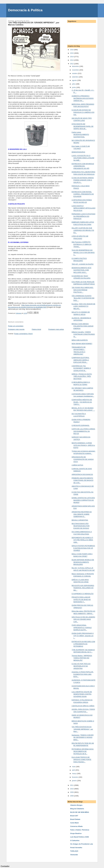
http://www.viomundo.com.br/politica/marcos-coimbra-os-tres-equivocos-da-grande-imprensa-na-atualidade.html (35, 306)
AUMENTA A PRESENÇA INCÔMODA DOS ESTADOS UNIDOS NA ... (83, 98)
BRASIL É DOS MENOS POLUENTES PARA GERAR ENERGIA (82, 326)
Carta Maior (75, 823)
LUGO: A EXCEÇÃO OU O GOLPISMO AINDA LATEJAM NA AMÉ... (83, 158)
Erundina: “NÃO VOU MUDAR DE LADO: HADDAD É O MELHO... (83, 306)
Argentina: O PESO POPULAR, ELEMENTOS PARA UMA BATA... (83, 674)
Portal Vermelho (76, 848)
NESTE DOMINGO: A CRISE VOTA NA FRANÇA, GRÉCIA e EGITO (83, 445)
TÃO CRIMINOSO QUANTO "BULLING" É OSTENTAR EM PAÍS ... (83, 298)
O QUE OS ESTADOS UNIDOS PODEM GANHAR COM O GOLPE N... (83, 180)
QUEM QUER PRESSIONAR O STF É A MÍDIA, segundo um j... (83, 636)
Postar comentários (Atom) (23, 334)
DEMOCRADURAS (78, 152)
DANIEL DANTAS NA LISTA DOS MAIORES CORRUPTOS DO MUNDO (83, 500)
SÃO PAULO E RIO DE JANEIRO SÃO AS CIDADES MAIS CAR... (83, 619)
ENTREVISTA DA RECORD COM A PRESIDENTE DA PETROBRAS (83, 644)
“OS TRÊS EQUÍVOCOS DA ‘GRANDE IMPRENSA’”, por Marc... (82, 729)
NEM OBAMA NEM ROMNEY (82, 344)
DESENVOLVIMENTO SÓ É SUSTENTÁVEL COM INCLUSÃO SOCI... (81, 270)
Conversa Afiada (76, 826)
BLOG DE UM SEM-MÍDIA (80, 812)
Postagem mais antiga (56, 329)
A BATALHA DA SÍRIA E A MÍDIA (83, 706)
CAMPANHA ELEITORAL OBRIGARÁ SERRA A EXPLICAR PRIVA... (80, 360)
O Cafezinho (75, 841)
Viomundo (74, 855)
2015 (72, 53)
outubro (75, 73)
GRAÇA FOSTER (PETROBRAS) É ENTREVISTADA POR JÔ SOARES (83, 548)
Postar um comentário (16, 326)
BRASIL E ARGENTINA (80, 520)
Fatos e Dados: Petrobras (80, 830)
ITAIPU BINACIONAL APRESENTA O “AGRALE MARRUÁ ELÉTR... (82, 628)
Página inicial (36, 329)
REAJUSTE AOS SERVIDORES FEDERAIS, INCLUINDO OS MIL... (83, 588)
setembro (76, 77)
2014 (72, 57)
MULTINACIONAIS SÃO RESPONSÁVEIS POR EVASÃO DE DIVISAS (81, 526)
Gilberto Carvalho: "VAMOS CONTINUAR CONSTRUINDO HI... (83, 334)
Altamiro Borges (76, 805)
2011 (72, 785)
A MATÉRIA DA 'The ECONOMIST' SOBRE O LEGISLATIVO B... (81, 368)
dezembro (76, 66)
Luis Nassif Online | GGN (80, 837)
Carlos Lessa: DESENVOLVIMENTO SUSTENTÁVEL (80, 135)
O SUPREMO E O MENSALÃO (82, 594)
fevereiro (75, 777)
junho (74, 87)
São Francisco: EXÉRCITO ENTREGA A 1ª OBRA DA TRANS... (81, 244)
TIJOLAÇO (74, 851)
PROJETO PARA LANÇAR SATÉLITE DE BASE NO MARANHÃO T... (81, 599)
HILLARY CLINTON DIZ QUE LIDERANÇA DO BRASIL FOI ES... (83, 230)
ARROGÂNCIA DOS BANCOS (82, 474)
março (74, 774)
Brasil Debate (75, 819)
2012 (72, 64)
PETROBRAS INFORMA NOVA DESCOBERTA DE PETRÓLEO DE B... (83, 751)
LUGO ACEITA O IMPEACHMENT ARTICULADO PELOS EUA (83, 208)
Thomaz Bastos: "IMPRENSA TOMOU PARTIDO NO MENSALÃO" (82, 658)
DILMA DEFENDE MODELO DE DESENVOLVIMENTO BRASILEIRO (83, 562)
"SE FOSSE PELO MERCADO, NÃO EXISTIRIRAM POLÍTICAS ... (83, 290)
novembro (76, 70)
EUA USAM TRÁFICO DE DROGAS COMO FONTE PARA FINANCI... (81, 760)
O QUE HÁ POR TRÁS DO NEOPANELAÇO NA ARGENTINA (81, 666)
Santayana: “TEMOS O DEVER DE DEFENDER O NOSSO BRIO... (83, 737)
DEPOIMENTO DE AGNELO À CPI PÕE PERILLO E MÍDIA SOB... (82, 540)
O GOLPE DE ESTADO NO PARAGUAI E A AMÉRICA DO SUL (83, 112)
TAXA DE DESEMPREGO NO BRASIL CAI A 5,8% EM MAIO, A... (83, 252)
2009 (72, 792)
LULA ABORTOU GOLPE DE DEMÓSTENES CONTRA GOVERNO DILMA (82, 694)
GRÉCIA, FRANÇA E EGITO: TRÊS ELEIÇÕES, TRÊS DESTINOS (82, 376)
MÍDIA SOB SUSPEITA (80, 340)
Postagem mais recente (16, 329)
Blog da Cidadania (77, 809)
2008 (72, 796)
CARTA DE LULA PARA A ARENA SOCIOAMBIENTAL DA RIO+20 (83, 431)
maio (74, 767)
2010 (72, 789)
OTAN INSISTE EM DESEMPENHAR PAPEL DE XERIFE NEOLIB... (82, 126)
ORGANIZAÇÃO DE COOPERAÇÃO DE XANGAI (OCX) (83, 459)
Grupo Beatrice (76, 833)
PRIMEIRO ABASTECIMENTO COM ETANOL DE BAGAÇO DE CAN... (82, 480)
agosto (75, 80)
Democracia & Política (25, 10)
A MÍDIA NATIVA (77, 465)
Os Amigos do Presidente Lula (82, 844)
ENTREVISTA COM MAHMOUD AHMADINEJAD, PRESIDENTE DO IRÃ (83, 166)
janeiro (75, 781)
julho (74, 84)
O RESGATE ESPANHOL (80, 425)
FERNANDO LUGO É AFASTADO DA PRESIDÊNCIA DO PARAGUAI (83, 216)
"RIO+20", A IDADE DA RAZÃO (83, 264)
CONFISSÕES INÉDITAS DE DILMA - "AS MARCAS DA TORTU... (82, 402)
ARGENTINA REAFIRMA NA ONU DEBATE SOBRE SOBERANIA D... (82, 514)
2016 (72, 50)
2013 (72, 60)
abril (74, 770)
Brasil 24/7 (74, 816)
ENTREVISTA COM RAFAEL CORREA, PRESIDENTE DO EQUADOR (83, 194)
